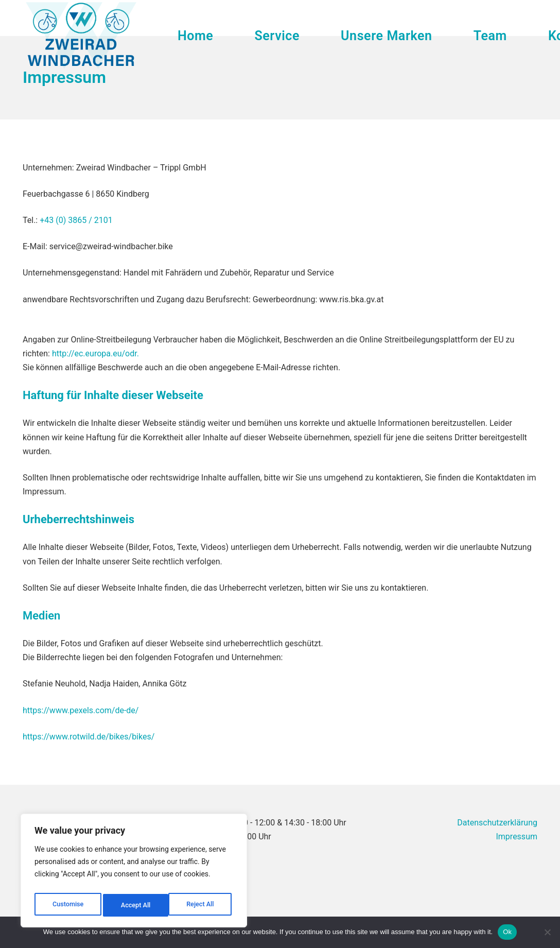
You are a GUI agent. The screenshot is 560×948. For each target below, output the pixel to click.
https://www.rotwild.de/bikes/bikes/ (89, 737)
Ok (507, 932)
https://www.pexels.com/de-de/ (81, 710)
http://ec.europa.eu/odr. (95, 354)
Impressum (517, 837)
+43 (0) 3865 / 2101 (76, 220)
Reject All (135, 905)
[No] (547, 932)
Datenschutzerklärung (497, 823)
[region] (134, 873)
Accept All (201, 905)
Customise (67, 905)
